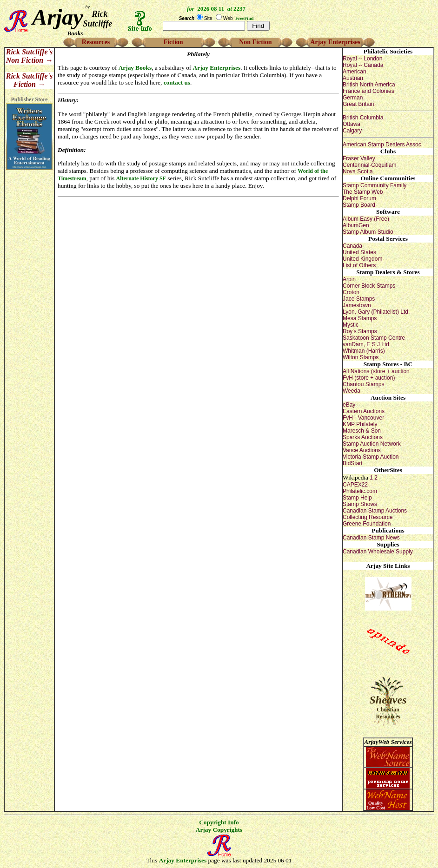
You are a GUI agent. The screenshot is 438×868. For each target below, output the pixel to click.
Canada (352, 246)
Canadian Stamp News (371, 538)
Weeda (352, 391)
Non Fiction (255, 42)
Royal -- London (362, 59)
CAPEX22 (355, 485)
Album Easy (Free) (366, 219)
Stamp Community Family (375, 185)
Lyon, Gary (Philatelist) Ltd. (376, 312)
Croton (351, 292)
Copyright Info (219, 822)
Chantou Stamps (363, 384)
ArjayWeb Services (388, 742)
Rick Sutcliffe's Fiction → (30, 80)
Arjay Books (135, 68)
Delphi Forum (359, 198)
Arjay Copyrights (219, 830)
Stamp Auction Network (372, 444)
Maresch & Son (362, 431)
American (355, 72)
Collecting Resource (368, 517)
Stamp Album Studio (368, 232)
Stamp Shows (360, 504)
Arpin (349, 279)
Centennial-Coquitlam (369, 165)
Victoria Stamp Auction (371, 457)
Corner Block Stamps (369, 286)
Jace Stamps (359, 299)
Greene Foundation (367, 524)
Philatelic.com (360, 491)
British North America (369, 85)
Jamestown (357, 305)
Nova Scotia (358, 171)
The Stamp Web (363, 192)
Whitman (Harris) (364, 351)
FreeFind (244, 18)
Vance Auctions (362, 450)
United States (359, 252)
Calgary (352, 131)
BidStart (353, 463)
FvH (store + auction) (369, 378)
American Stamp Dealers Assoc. (383, 145)
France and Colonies (368, 91)
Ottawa (352, 124)
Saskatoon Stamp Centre (374, 338)
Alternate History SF (141, 178)
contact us (177, 82)
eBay (349, 405)
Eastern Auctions (364, 411)
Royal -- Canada (363, 65)
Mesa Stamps (360, 318)
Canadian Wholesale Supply (378, 552)
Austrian (353, 78)
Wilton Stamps (361, 357)
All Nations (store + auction (376, 371)
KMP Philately (360, 424)
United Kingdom (362, 259)
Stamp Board (359, 205)
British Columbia (363, 118)
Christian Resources (388, 713)
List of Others (359, 265)
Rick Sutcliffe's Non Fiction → (30, 56)
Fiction (173, 42)
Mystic (351, 325)
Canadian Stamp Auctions (375, 511)
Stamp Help (357, 498)
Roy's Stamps (360, 331)
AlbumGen (356, 225)
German (353, 98)
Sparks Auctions (363, 437)
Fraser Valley (359, 158)
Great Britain (358, 104)
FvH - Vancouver (363, 418)
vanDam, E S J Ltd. (367, 344)
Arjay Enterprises (335, 42)
